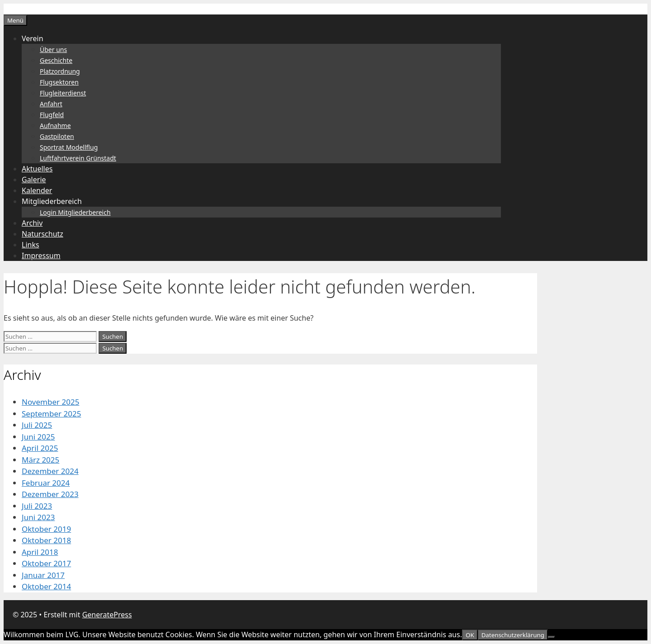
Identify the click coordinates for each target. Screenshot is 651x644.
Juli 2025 (37, 425)
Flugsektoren (59, 82)
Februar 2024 (46, 483)
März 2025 (40, 460)
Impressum (41, 256)
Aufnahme (55, 125)
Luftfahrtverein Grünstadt (78, 158)
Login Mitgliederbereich (75, 212)
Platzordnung (60, 71)
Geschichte (56, 60)
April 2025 (40, 448)
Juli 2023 (37, 506)
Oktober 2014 (46, 586)
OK (470, 635)
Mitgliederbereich (52, 201)
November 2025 (50, 402)
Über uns (53, 50)
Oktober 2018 (46, 540)
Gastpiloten (57, 136)
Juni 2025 (38, 437)
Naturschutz (42, 234)
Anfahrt (51, 104)
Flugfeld (52, 115)
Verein (33, 38)
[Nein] (552, 637)
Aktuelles (37, 169)
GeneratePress (107, 615)
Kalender (37, 190)
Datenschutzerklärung (513, 635)
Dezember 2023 (50, 494)
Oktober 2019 (46, 529)
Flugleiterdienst (63, 93)
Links (31, 245)
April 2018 (40, 552)
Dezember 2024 (50, 471)
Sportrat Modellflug (69, 147)
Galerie (34, 180)
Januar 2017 (43, 575)
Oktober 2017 (46, 563)
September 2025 (51, 414)
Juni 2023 (38, 517)
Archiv (32, 223)
